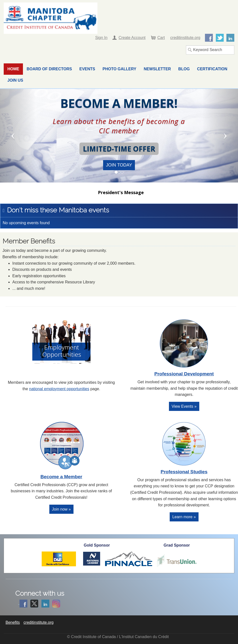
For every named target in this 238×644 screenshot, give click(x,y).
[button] (18, 136)
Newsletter (157, 69)
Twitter (220, 38)
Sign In (101, 38)
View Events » (184, 406)
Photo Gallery (119, 69)
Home (13, 69)
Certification (212, 69)
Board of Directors (49, 69)
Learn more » (184, 517)
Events (87, 69)
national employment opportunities (59, 389)
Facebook (209, 38)
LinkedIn (230, 38)
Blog (184, 69)
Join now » (62, 509)
